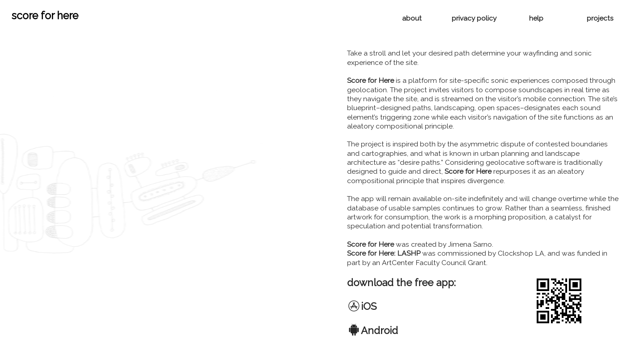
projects (600, 18)
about (411, 18)
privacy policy (474, 18)
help (536, 18)
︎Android (373, 330)
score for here (45, 15)
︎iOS (362, 306)
